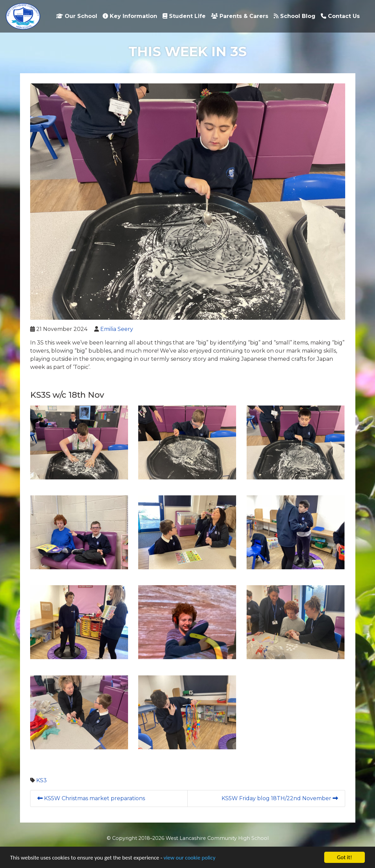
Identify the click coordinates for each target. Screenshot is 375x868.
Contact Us (340, 16)
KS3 (41, 780)
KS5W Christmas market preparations (91, 798)
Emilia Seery (117, 329)
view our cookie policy (190, 858)
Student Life (184, 16)
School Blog (295, 16)
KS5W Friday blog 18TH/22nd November (280, 798)
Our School (77, 16)
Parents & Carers (240, 16)
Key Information (130, 16)
